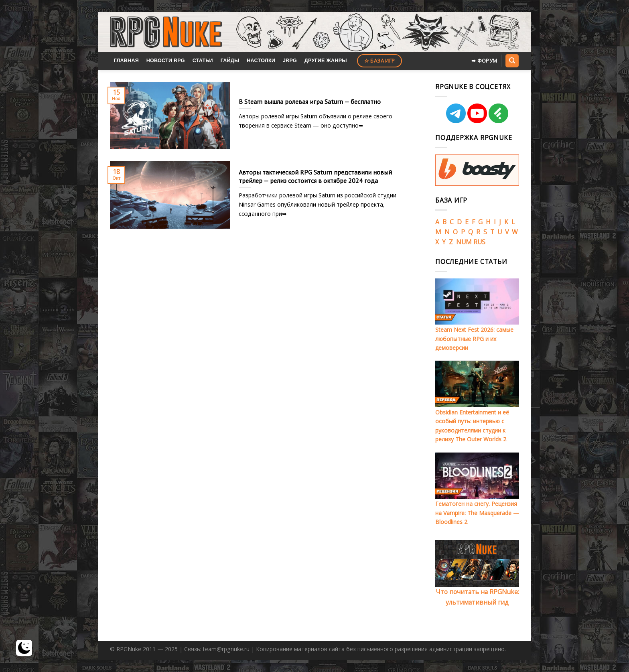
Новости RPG (166, 61)
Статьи (203, 61)
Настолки (261, 61)
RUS (479, 242)
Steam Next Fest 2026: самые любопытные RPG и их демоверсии (474, 339)
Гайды (230, 61)
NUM (464, 242)
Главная (126, 61)
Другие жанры (326, 61)
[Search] (512, 61)
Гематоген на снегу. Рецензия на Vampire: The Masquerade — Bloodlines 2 (477, 513)
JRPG (290, 61)
